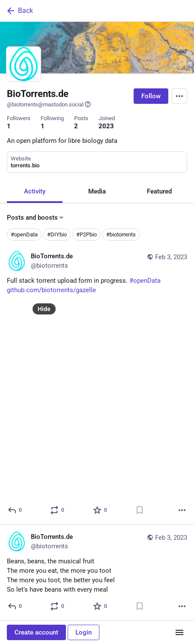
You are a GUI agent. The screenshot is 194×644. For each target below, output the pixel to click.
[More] (182, 510)
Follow (151, 96)
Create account (36, 632)
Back (19, 11)
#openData (24, 234)
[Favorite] (100, 510)
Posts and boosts (36, 218)
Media (97, 191)
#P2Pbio (87, 234)
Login (84, 632)
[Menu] (179, 96)
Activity (35, 191)
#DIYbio (57, 234)
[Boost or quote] (58, 510)
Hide (44, 309)
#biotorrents (121, 234)
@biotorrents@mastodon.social (49, 104)
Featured (159, 191)
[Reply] (15, 510)
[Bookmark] (140, 510)
